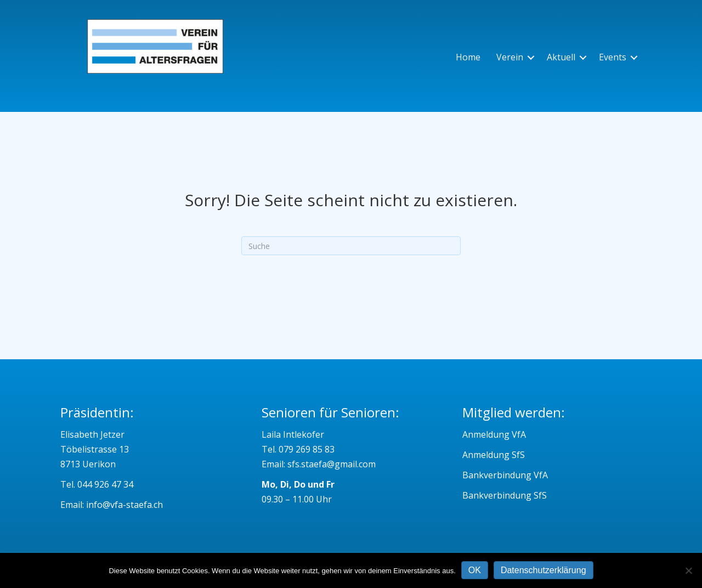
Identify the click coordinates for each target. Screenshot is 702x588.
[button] (531, 57)
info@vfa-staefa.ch (124, 505)
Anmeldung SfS (494, 455)
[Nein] (688, 570)
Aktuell (561, 57)
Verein (510, 57)
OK (475, 570)
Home (468, 57)
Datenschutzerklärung (544, 570)
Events (613, 57)
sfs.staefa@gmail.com (332, 464)
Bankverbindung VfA (505, 475)
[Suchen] (351, 246)
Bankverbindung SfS (505, 495)
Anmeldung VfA (494, 434)
